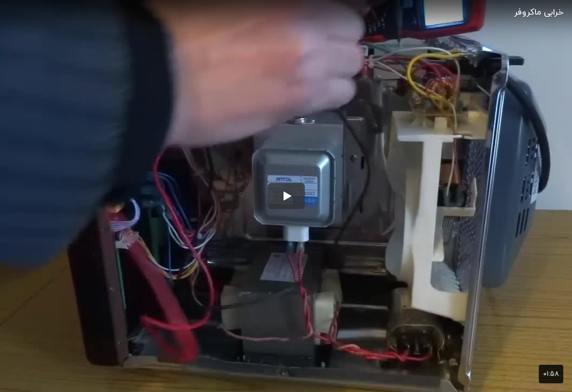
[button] (286, 196)
